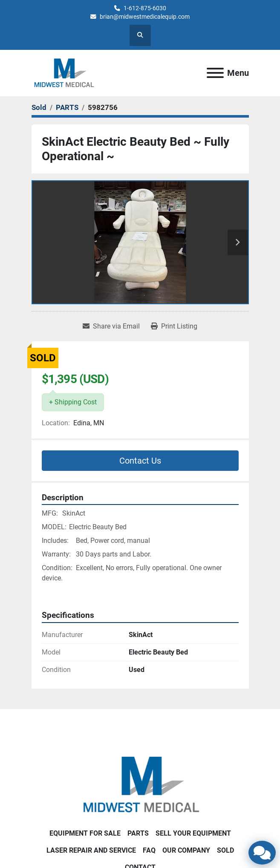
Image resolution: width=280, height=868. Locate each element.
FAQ (149, 850)
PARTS (138, 833)
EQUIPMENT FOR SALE (85, 833)
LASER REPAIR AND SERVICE (91, 850)
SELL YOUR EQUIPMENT (193, 833)
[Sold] (39, 107)
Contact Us (140, 461)
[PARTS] (67, 107)
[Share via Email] (111, 326)
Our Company (186, 850)
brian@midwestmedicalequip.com (145, 17)
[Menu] (215, 73)
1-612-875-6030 (145, 8)
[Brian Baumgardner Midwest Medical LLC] (140, 784)
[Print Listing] (174, 326)
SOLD (225, 850)
